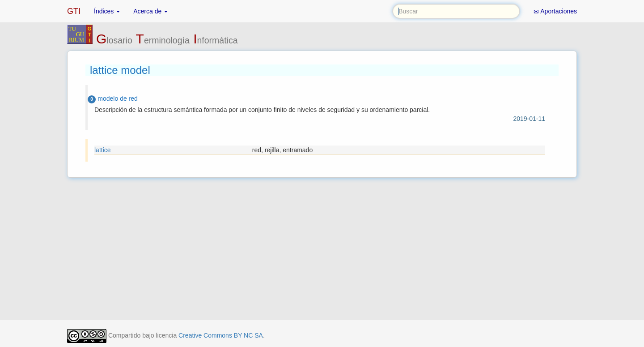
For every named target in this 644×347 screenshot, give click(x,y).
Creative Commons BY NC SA (221, 335)
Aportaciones (555, 11)
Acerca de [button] (150, 11)
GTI (74, 11)
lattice (103, 150)
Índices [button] (107, 11)
